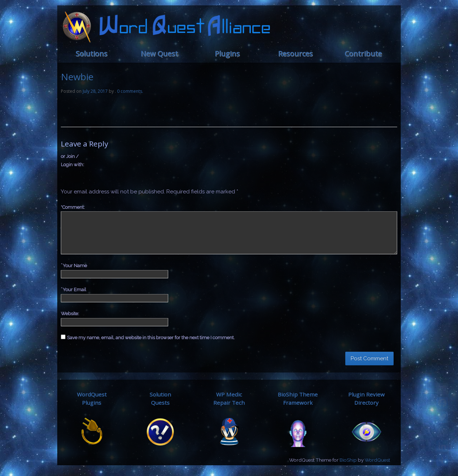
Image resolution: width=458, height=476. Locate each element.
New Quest (159, 54)
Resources (295, 54)
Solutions (91, 54)
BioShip (348, 460)
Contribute (363, 54)
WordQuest (377, 460)
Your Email (74, 290)
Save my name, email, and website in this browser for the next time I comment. (151, 338)
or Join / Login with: (72, 160)
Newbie (77, 77)
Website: (70, 314)
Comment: (73, 207)
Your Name (75, 266)
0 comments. (130, 91)
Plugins (227, 54)
